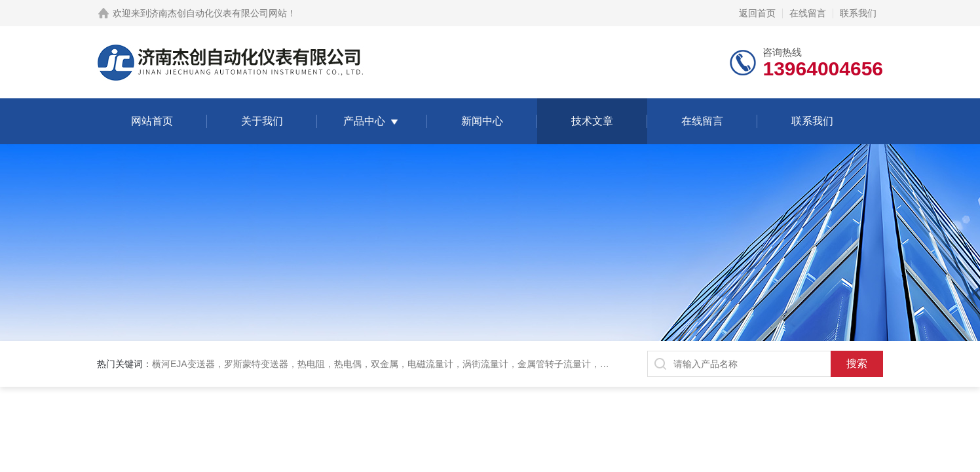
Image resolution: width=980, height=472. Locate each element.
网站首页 (152, 121)
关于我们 (262, 121)
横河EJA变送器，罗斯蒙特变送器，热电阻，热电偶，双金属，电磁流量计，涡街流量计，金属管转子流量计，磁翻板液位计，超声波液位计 (436, 364)
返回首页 (757, 13)
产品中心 (364, 121)
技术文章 (592, 121)
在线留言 (808, 13)
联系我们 (858, 13)
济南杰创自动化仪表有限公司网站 (218, 13)
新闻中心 (482, 121)
